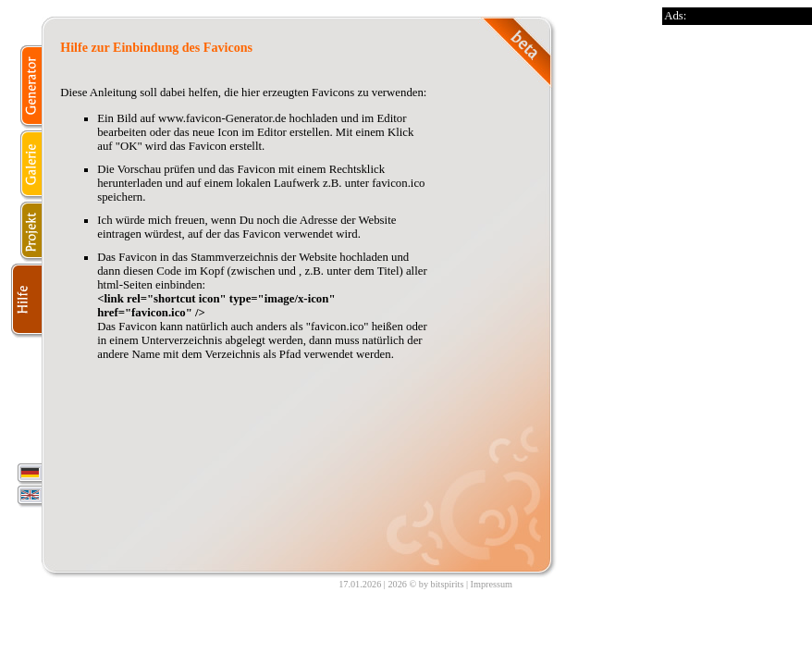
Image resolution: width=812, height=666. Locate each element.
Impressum (492, 584)
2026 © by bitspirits (425, 584)
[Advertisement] (736, 302)
